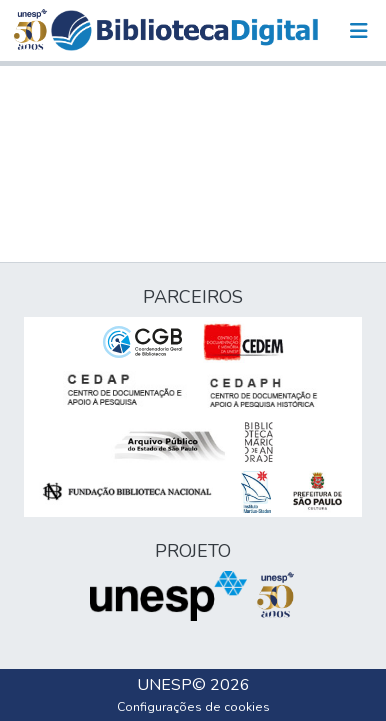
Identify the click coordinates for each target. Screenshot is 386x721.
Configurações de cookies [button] (193, 707)
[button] (184, 30)
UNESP (164, 685)
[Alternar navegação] (359, 31)
